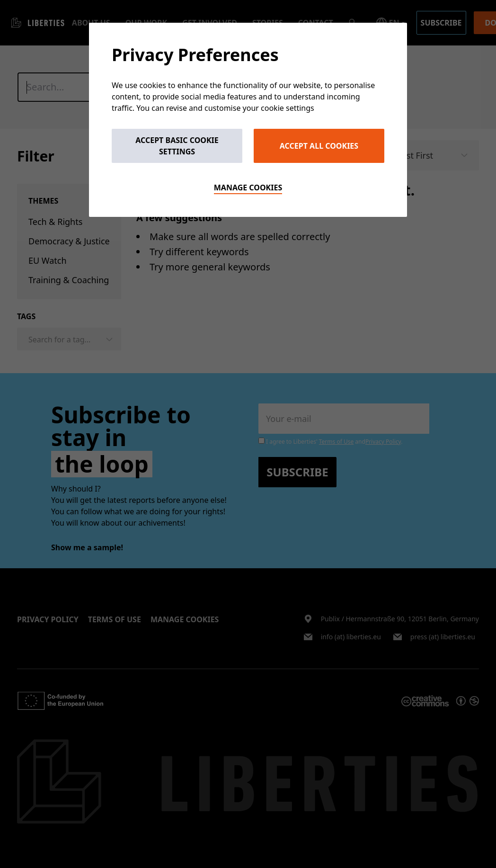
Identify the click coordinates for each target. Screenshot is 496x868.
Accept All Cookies (319, 146)
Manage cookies (248, 188)
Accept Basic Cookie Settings (177, 146)
